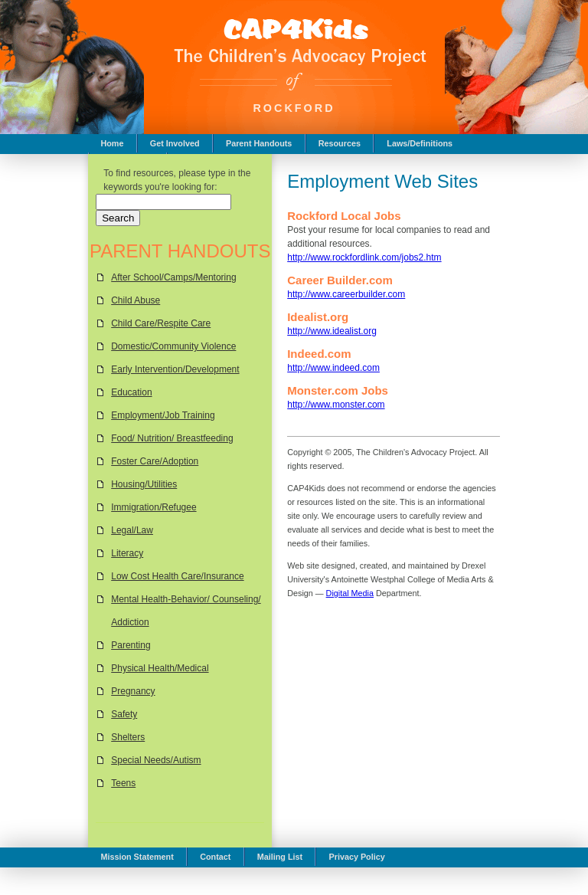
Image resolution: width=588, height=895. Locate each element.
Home (112, 143)
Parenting (131, 645)
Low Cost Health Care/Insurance (177, 576)
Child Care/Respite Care (161, 323)
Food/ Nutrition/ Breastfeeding (172, 438)
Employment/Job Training (163, 415)
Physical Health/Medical (160, 668)
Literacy (127, 553)
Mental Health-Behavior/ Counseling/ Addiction (186, 611)
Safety (124, 714)
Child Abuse (136, 300)
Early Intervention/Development (175, 369)
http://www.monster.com (336, 405)
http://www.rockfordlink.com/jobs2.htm (364, 257)
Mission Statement (137, 857)
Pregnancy (133, 691)
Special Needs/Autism (156, 760)
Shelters (128, 737)
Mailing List (280, 857)
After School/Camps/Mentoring (173, 277)
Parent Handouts (259, 143)
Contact (215, 857)
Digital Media (350, 593)
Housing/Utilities (144, 484)
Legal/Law (132, 530)
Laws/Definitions (420, 143)
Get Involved (175, 143)
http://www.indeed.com (333, 368)
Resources (340, 143)
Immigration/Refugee (154, 507)
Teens (123, 783)
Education (131, 392)
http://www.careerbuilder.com (346, 294)
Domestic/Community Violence (173, 346)
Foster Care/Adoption (155, 461)
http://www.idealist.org (332, 331)
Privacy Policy (357, 857)
